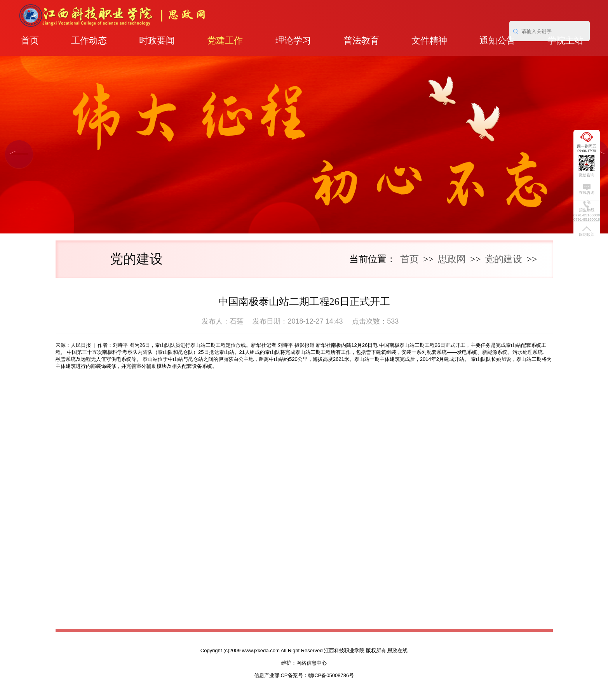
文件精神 (429, 40)
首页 (30, 40)
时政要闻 (157, 40)
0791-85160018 (587, 219)
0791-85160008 (587, 215)
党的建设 (503, 259)
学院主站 (565, 40)
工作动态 (89, 40)
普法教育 (361, 40)
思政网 (452, 259)
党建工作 (225, 40)
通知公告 (497, 40)
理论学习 (293, 40)
